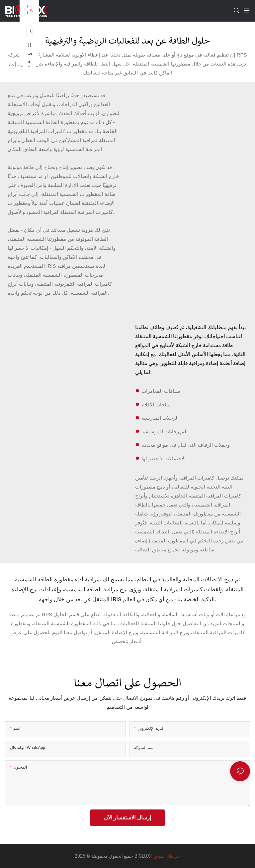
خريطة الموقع (167, 856)
